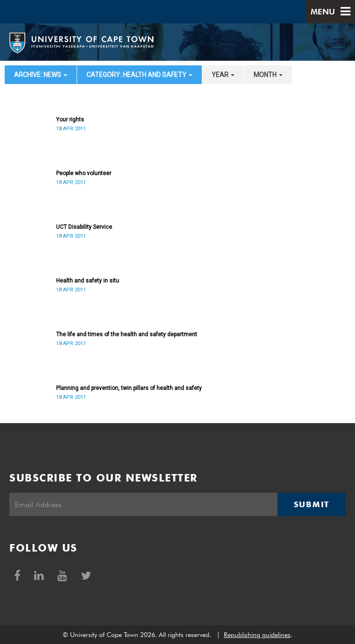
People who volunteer (84, 173)
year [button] (223, 75)
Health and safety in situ (88, 281)
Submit (312, 504)
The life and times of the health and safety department (127, 334)
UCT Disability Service (84, 227)
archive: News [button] (41, 75)
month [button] (268, 75)
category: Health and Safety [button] (139, 75)
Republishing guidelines (257, 635)
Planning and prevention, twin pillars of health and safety (129, 388)
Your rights (70, 120)
